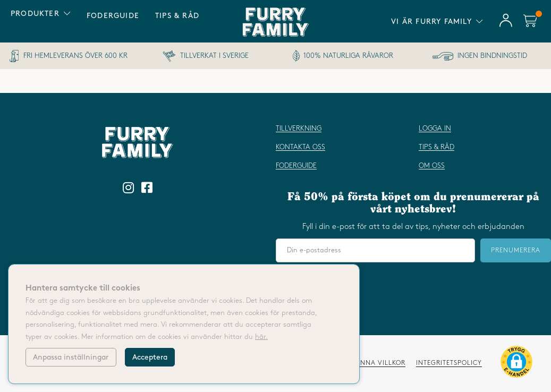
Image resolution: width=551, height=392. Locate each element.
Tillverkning (299, 129)
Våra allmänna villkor (361, 363)
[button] (516, 364)
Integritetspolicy (449, 363)
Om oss (432, 166)
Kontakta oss (300, 147)
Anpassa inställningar (71, 357)
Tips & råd (177, 16)
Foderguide (113, 16)
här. (261, 337)
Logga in (435, 129)
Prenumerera (516, 250)
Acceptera (150, 357)
